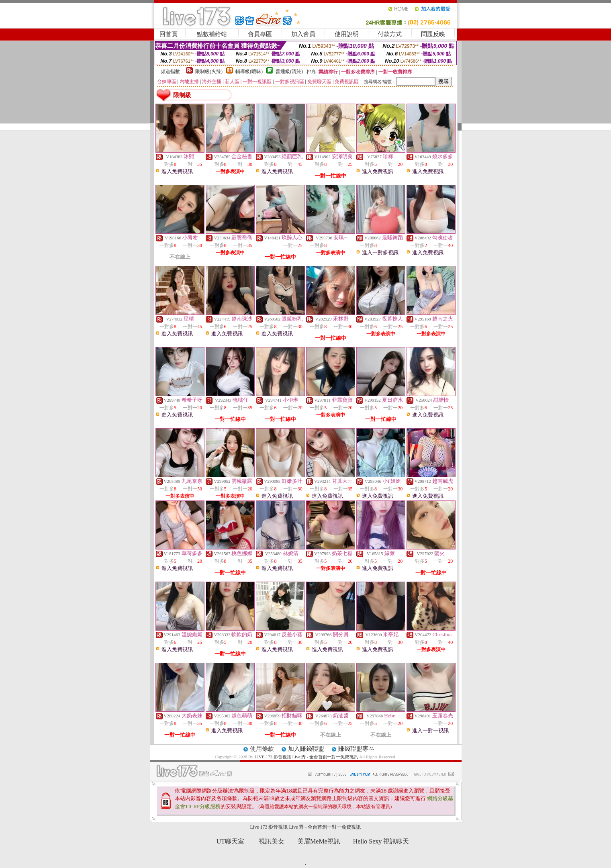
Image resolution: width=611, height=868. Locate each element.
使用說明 (347, 34)
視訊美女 (272, 841)
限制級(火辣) (209, 71)
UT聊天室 (230, 841)
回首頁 (169, 34)
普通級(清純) (289, 71)
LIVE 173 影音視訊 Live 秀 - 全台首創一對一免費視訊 (307, 757)
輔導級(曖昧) (249, 71)
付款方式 (390, 34)
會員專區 (260, 34)
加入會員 (303, 34)
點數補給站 (212, 34)
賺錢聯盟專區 (356, 749)
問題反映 (433, 34)
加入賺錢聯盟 (306, 749)
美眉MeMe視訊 (319, 841)
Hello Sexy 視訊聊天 (381, 841)
